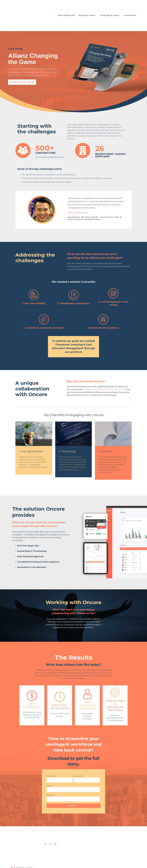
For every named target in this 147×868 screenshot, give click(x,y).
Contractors (110, 7)
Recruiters (87, 7)
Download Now (22, 65)
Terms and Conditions (71, 863)
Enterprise (67, 7)
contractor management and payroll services (103, 372)
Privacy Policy (56, 863)
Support (130, 7)
